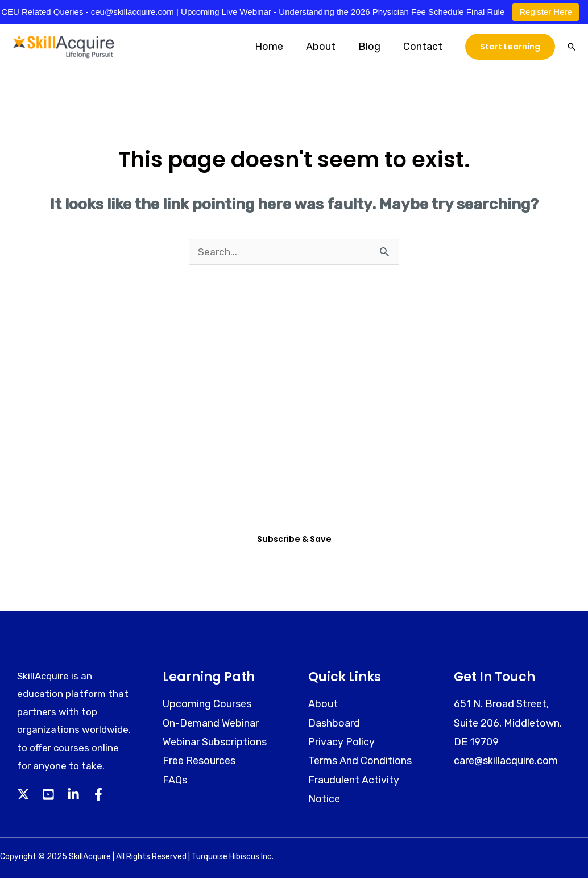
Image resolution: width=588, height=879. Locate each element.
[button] (510, 47)
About (326, 47)
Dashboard (334, 724)
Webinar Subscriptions (215, 744)
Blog (373, 47)
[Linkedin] (73, 796)
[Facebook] (98, 796)
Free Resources (199, 762)
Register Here (546, 12)
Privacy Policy (341, 744)
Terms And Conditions (360, 762)
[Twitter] (23, 796)
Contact (424, 47)
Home (277, 47)
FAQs (175, 781)
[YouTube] (48, 796)
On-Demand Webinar (211, 724)
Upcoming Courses (207, 706)
